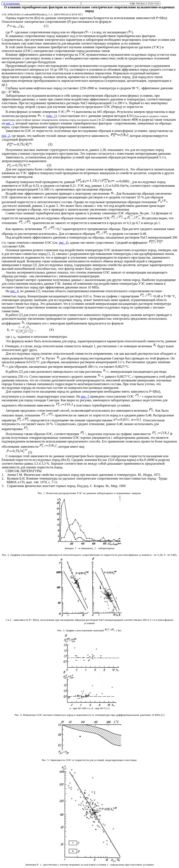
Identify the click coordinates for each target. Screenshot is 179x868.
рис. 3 (63, 243)
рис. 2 (6, 136)
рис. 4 (15, 291)
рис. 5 (85, 396)
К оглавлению (12, 3)
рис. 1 (52, 116)
